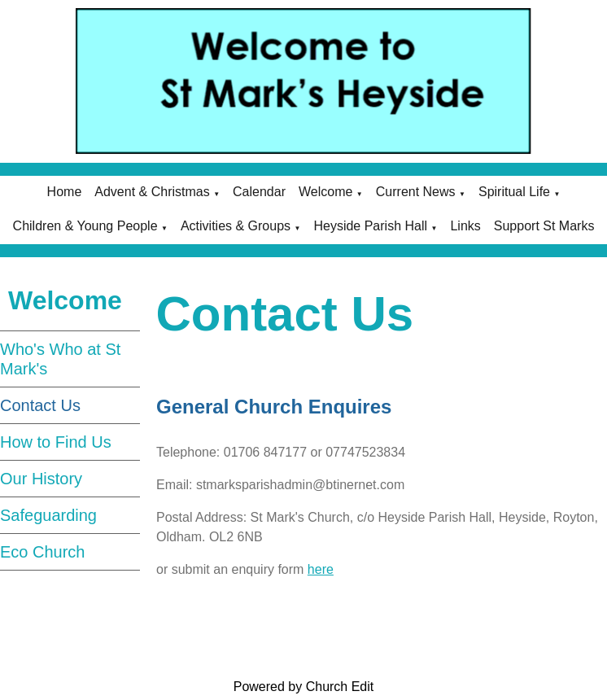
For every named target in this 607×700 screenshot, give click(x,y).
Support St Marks (544, 226)
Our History (41, 479)
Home (65, 192)
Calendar (259, 192)
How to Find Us (56, 442)
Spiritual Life (514, 192)
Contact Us (40, 405)
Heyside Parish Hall (370, 226)
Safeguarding (48, 515)
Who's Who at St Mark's (60, 359)
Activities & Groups (236, 226)
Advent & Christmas (152, 192)
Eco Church (43, 552)
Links (465, 226)
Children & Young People (85, 226)
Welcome (325, 192)
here (320, 569)
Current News (416, 192)
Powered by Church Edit (304, 687)
